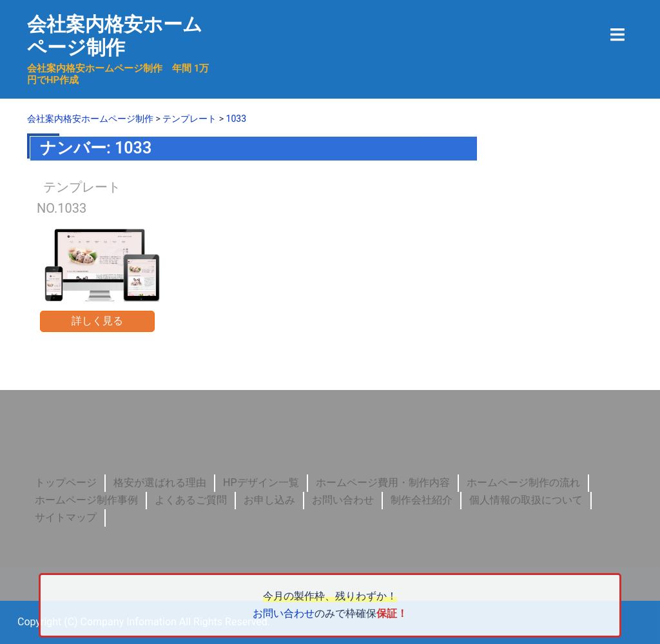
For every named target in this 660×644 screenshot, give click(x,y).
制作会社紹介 (422, 500)
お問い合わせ (343, 500)
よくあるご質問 (191, 500)
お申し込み (269, 500)
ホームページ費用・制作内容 (383, 483)
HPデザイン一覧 (261, 483)
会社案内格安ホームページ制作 (115, 36)
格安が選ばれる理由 (160, 483)
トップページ (66, 483)
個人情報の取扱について (526, 500)
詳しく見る (97, 321)
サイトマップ (66, 517)
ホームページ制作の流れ (523, 483)
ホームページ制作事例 (86, 500)
